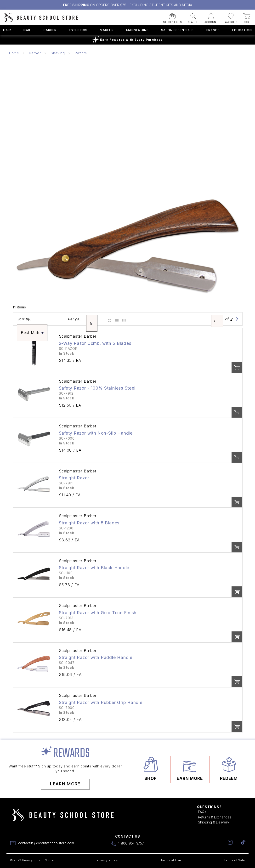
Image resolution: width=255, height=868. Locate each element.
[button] (172, 17)
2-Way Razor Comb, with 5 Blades (95, 343)
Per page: (76, 319)
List (116, 319)
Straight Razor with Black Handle (94, 568)
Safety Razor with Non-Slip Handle (96, 433)
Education (242, 30)
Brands (213, 30)
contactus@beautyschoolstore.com (46, 843)
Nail (27, 30)
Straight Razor (74, 478)
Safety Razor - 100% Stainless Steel (97, 388)
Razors (81, 53)
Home (14, 53)
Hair (7, 30)
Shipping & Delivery (214, 822)
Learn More (65, 784)
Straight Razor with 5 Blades (89, 523)
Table (123, 319)
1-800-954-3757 (131, 843)
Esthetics (78, 30)
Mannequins (137, 30)
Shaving (58, 53)
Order (237, 367)
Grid (109, 319)
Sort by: (24, 319)
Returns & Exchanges (215, 817)
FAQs (202, 812)
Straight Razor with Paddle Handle (96, 657)
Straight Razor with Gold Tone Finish (98, 613)
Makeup (107, 30)
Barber (50, 30)
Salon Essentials (177, 30)
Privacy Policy (107, 860)
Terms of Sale (234, 860)
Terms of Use (171, 860)
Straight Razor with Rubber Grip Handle (101, 702)
